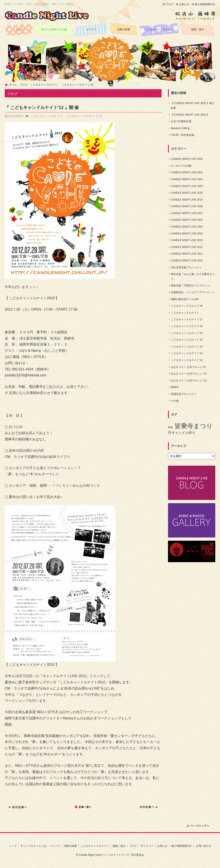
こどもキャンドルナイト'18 (187, 306)
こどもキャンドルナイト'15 (187, 333)
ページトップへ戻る (198, 826)
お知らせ (184, 4)
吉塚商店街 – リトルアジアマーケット (193, 292)
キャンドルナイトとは (54, 29)
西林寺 (175, 387)
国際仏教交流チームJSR (185, 299)
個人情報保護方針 (205, 4)
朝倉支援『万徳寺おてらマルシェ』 (191, 285)
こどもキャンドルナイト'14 (187, 340)
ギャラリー (147, 846)
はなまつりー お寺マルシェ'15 (188, 367)
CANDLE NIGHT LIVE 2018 (187, 206)
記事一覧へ (83, 807)
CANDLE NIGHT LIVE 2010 (187, 261)
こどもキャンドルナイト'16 (187, 326)
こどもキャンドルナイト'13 (187, 347)
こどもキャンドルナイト (159, 29)
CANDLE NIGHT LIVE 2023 (187, 179)
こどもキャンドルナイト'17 (187, 319)
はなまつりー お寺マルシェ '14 (189, 374)
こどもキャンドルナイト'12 (78, 85)
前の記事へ (18, 807)
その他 (175, 401)
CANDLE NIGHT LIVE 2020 (187, 193)
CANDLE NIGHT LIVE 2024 (187, 172)
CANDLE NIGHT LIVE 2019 (187, 200)
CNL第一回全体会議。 (184, 135)
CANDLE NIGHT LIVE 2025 (187, 159)
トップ (19, 29)
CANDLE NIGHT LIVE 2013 (187, 240)
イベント (92, 29)
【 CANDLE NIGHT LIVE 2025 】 (190, 115)
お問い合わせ (203, 846)
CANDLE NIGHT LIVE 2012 (187, 247)
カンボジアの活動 (181, 166)
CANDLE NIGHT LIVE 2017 (187, 213)
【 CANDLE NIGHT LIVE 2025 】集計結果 (193, 106)
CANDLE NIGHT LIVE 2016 (187, 220)
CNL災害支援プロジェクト (186, 267)
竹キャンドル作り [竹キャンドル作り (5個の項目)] (182, 433)
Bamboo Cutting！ (181, 128)
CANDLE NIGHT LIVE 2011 (187, 254)
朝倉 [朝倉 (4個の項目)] (170, 427)
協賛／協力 (198, 29)
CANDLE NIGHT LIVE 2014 (187, 234)
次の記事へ (149, 807)
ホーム (13, 85)
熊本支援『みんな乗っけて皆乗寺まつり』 (193, 276)
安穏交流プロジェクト (184, 394)
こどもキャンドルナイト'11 (187, 360)
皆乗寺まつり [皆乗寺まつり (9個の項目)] (194, 426)
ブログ (170, 4)
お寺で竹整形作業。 (182, 121)
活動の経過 (124, 29)
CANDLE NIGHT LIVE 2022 (187, 186)
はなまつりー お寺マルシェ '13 (189, 380)
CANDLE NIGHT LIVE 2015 (187, 227)
